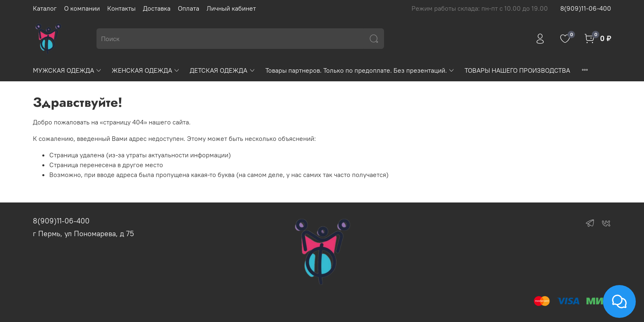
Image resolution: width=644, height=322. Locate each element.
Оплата (189, 8)
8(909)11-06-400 (586, 8)
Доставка (157, 8)
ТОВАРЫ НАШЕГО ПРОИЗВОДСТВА (517, 70)
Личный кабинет (231, 8)
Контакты (121, 8)
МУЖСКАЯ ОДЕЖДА (67, 70)
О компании (82, 8)
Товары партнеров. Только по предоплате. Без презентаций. (360, 70)
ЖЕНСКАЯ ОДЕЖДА (146, 70)
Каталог (45, 8)
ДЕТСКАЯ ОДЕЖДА (222, 70)
